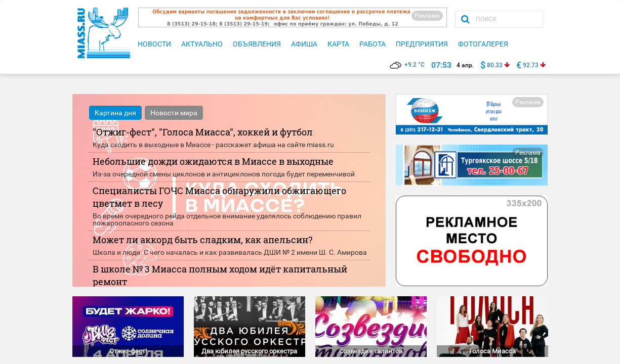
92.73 (531, 65)
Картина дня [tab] (115, 113)
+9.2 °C (407, 65)
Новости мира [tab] (174, 113)
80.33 (495, 65)
